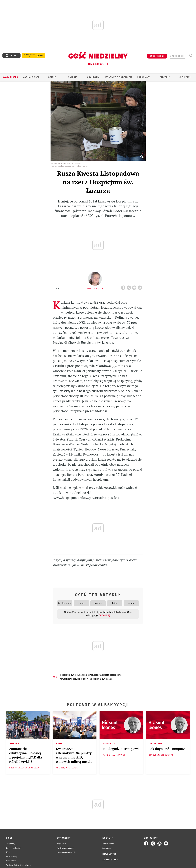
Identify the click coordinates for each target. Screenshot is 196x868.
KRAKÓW (98, 675)
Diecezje (165, 77)
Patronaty (144, 77)
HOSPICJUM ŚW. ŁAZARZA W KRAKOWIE (77, 675)
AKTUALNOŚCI (31, 77)
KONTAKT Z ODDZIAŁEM (119, 77)
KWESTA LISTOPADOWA (112, 675)
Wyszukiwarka (191, 56)
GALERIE (73, 77)
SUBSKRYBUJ (157, 56)
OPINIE (52, 77)
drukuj (135, 287)
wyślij (140, 287)
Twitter (129, 287)
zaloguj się (178, 56)
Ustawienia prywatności (67, 852)
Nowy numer (10, 77)
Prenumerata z (30, 56)
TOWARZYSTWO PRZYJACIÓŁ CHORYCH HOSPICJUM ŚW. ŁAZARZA (86, 679)
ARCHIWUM (93, 77)
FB (124, 287)
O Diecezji (185, 77)
